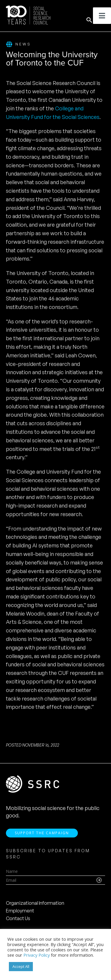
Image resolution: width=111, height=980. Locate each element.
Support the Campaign (42, 833)
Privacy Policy (37, 955)
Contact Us (18, 918)
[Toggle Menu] (102, 16)
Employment (20, 911)
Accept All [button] (21, 966)
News (18, 44)
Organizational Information (35, 903)
